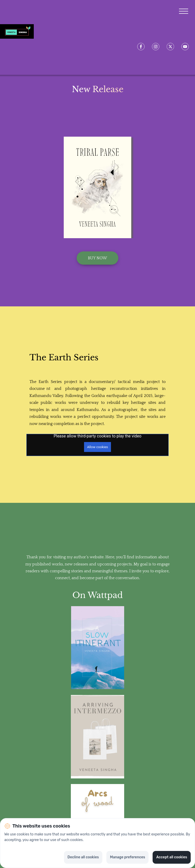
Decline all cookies (83, 857)
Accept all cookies (172, 857)
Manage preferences (127, 857)
